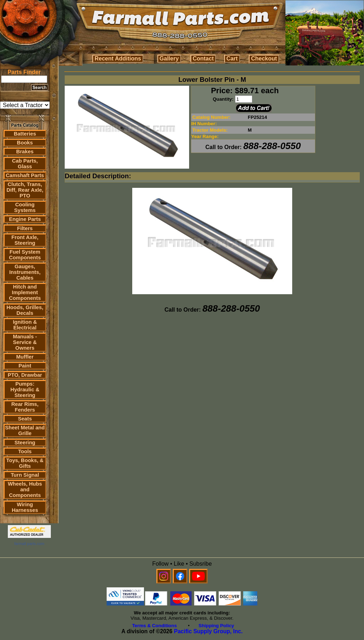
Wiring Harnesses (25, 507)
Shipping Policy (216, 626)
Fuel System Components (25, 255)
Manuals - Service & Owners (25, 342)
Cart (232, 59)
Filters (25, 228)
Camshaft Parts (25, 175)
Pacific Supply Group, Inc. (208, 631)
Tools (25, 451)
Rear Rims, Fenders (25, 407)
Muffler (25, 357)
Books (25, 143)
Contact (203, 59)
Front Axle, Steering (25, 240)
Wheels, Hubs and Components (25, 490)
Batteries (25, 134)
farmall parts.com (29, 544)
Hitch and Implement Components (25, 292)
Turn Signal (25, 475)
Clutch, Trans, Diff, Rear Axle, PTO (25, 190)
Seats (25, 419)
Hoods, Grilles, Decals (25, 310)
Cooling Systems (25, 207)
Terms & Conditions (155, 626)
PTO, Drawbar (25, 375)
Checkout (264, 59)
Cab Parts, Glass (25, 164)
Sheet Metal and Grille (25, 430)
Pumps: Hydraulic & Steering (25, 390)
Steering (25, 443)
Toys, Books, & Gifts (25, 463)
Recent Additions (118, 59)
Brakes (25, 152)
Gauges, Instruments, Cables (25, 272)
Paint (25, 366)
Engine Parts (25, 219)
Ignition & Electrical (25, 325)
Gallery (169, 59)
